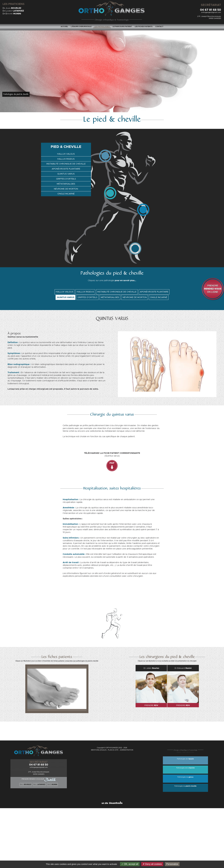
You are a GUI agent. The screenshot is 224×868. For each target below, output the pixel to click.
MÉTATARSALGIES (66, 183)
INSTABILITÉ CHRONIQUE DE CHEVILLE (66, 164)
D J (12, 8)
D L (13, 11)
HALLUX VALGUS (66, 154)
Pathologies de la (185, 768)
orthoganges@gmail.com (211, 12)
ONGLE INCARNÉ (66, 193)
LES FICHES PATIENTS (144, 27)
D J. (26, 785)
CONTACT (159, 27)
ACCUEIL (64, 27)
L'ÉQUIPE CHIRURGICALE (81, 27)
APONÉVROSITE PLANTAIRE (66, 169)
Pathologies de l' (185, 759)
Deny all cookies (152, 864)
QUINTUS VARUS (66, 174)
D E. (52, 785)
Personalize (172, 864)
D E (12, 14)
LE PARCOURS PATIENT (122, 27)
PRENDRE (151, 705)
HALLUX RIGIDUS (66, 159)
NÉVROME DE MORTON (66, 188)
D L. (39, 785)
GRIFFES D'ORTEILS (66, 179)
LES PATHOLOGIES (102, 27)
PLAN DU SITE (113, 750)
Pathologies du (185, 777)
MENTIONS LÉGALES (99, 750)
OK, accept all (130, 864)
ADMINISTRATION (126, 750)
